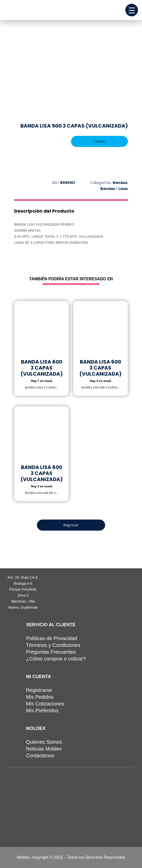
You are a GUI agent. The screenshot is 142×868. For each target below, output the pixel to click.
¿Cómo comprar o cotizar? (56, 659)
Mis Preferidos (42, 711)
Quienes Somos (44, 742)
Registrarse (39, 690)
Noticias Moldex (44, 749)
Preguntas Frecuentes (51, 652)
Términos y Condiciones (53, 645)
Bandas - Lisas (114, 189)
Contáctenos (40, 756)
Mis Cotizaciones (45, 704)
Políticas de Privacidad (52, 638)
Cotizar (99, 141)
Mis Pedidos (40, 697)
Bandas (120, 183)
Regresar (71, 525)
